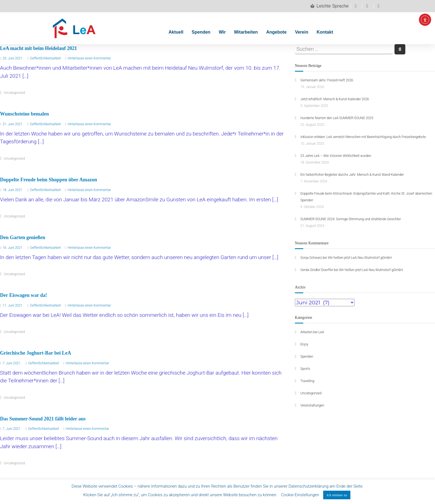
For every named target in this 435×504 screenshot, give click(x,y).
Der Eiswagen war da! (24, 295)
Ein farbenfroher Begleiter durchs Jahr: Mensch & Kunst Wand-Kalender (352, 175)
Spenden (201, 32)
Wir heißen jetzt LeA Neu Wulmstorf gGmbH (360, 258)
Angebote (276, 32)
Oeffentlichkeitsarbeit (45, 58)
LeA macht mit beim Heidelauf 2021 (38, 48)
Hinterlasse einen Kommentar (89, 58)
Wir (222, 32)
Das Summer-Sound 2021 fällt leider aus (43, 419)
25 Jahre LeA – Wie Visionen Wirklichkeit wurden (336, 156)
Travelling (307, 381)
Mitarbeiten (246, 32)
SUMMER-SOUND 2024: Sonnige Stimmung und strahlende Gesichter (351, 219)
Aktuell (176, 32)
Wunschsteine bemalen (24, 114)
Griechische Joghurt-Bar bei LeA (36, 353)
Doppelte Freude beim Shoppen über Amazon (49, 180)
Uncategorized (14, 93)
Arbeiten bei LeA (312, 332)
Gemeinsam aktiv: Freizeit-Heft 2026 (327, 80)
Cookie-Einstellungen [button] (300, 495)
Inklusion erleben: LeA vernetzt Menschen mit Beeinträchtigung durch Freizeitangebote (363, 137)
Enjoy (304, 344)
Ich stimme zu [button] (337, 495)
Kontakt (325, 32)
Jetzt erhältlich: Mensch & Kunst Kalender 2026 (335, 99)
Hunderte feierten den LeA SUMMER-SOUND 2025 (337, 118)
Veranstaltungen (312, 405)
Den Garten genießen (23, 237)
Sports (305, 369)
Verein (302, 32)
